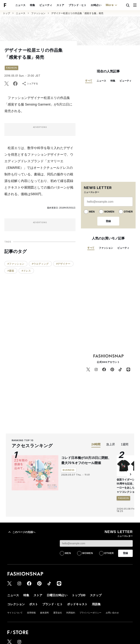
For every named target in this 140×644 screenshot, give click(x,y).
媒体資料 (44, 613)
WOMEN (109, 212)
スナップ (96, 595)
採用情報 (31, 613)
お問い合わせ (112, 613)
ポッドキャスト (77, 604)
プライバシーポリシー (90, 613)
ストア (60, 5)
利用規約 (71, 613)
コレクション (16, 604)
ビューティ (46, 5)
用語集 (96, 604)
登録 (108, 221)
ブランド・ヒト (77, 5)
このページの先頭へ (21, 532)
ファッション (38, 13)
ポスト (34, 604)
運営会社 (58, 613)
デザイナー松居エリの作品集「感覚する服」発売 (77, 13)
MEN (92, 212)
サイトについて (15, 613)
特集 (32, 5)
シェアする (30, 84)
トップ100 (79, 595)
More (112, 5)
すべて (89, 81)
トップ (6, 13)
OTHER (128, 212)
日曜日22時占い (57, 595)
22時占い (96, 5)
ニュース (20, 5)
